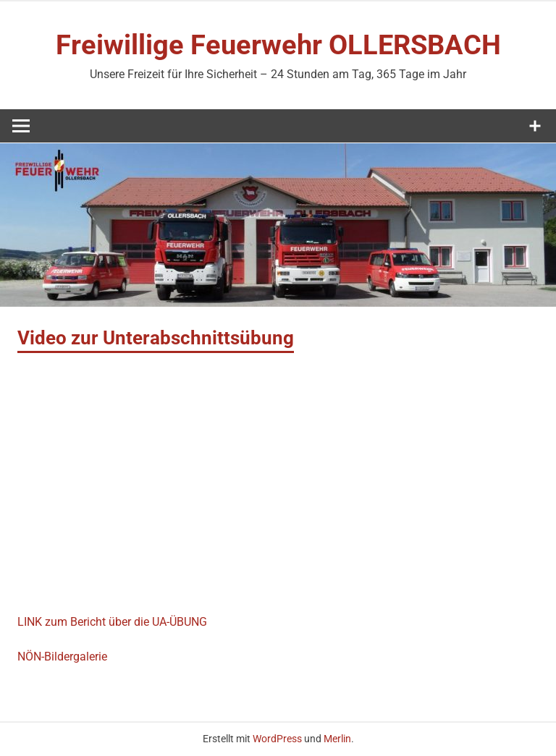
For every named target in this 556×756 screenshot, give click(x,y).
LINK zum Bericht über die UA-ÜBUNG (112, 622)
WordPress (277, 739)
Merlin (337, 739)
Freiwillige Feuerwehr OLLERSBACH (278, 45)
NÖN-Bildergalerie (62, 657)
